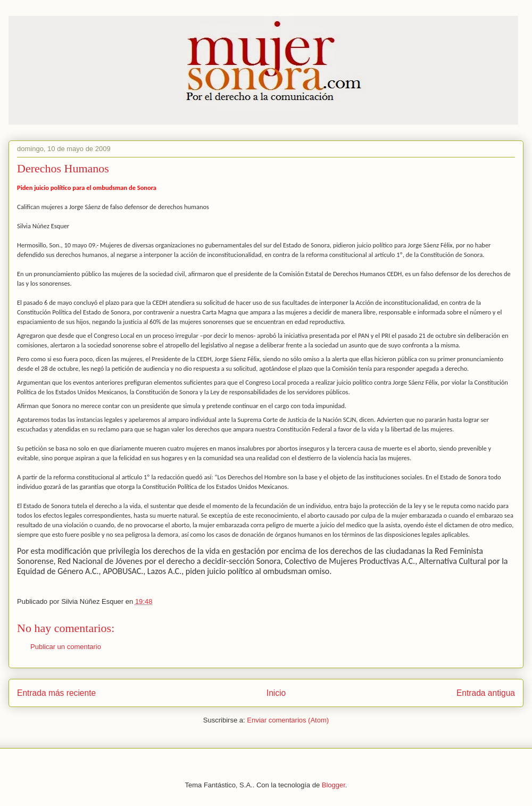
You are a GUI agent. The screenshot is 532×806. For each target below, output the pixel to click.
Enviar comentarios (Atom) (288, 720)
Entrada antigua (486, 693)
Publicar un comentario (66, 647)
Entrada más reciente (56, 693)
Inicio (276, 693)
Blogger (334, 785)
